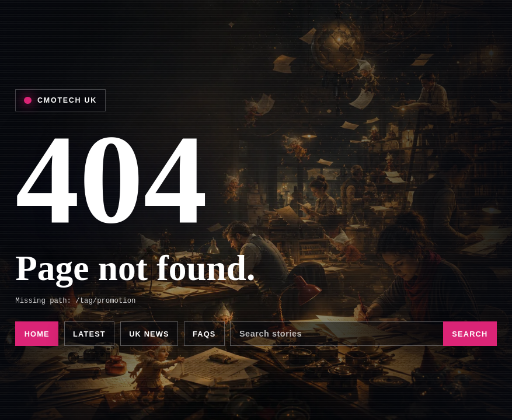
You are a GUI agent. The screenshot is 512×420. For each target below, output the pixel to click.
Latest (89, 334)
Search (470, 334)
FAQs (204, 334)
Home (37, 334)
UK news (149, 334)
